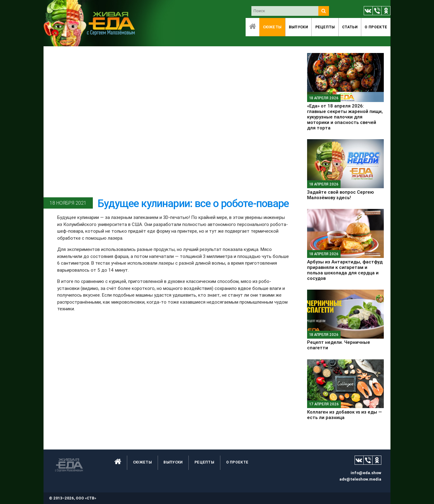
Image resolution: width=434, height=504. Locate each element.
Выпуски (298, 27)
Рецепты (325, 27)
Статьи (350, 27)
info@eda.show (366, 473)
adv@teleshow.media (360, 479)
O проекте (376, 27)
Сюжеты (272, 27)
